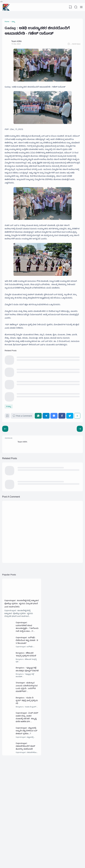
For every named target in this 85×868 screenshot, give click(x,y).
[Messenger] (55, 476)
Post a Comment (24, 476)
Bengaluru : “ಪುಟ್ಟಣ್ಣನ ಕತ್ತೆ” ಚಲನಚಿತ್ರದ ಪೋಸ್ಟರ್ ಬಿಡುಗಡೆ (27, 746)
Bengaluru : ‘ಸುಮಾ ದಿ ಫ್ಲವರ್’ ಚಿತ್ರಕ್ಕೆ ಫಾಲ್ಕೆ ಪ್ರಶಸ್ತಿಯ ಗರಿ (27, 779)
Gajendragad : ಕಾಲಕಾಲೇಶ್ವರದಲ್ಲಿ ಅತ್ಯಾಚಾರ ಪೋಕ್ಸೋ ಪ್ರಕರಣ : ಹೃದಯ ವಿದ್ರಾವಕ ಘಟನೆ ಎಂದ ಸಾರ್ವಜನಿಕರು (21, 672)
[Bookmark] (8, 476)
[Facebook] (63, 476)
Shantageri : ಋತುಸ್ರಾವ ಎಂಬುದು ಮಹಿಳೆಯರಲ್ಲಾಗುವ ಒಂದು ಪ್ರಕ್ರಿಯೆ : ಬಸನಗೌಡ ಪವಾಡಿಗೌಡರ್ (28, 766)
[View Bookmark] (70, 7)
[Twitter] (70, 476)
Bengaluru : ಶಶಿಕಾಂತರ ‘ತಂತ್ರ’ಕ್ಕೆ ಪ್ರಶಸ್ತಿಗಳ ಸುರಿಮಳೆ (27, 729)
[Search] (76, 7)
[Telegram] (48, 476)
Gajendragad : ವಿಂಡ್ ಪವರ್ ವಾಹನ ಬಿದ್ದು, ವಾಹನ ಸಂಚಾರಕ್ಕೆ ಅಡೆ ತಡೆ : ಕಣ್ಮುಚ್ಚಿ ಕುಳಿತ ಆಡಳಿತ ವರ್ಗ (27, 799)
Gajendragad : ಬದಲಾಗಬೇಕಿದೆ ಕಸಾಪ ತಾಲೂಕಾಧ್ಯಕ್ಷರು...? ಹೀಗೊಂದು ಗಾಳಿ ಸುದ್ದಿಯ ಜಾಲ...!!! (28, 699)
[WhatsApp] (40, 476)
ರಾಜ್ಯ (10, 465)
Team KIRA (24, 505)
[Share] (77, 476)
